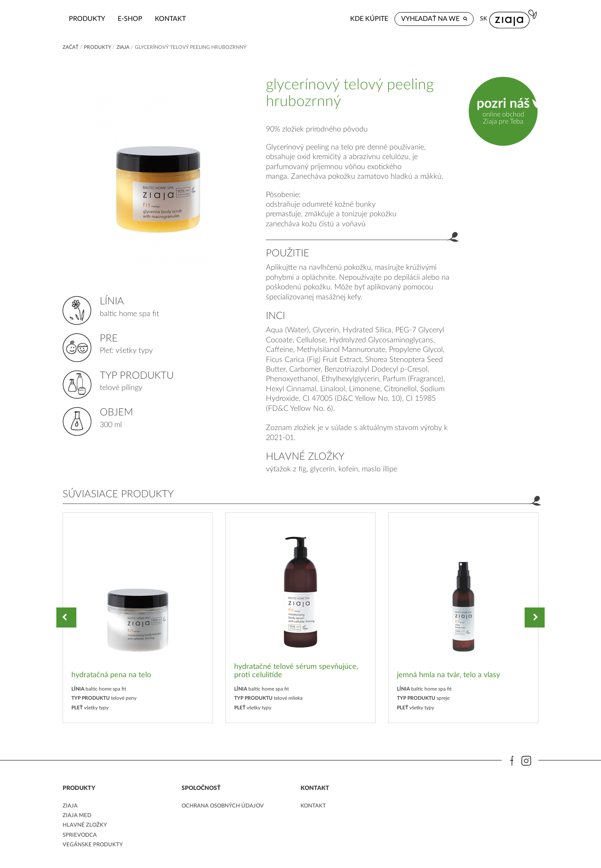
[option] (138, 617)
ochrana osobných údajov (226, 807)
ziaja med (78, 816)
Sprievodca (81, 836)
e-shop (183, 19)
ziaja (70, 807)
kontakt (224, 19)
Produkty (140, 19)
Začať (71, 47)
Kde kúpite (418, 19)
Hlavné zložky (86, 826)
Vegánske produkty (94, 845)
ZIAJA (123, 47)
